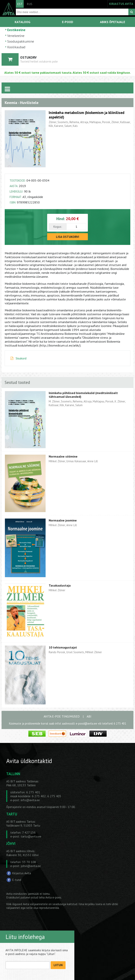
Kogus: (58, 227)
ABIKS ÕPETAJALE (112, 22)
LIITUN (58, 965)
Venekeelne (16, 36)
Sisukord (21, 358)
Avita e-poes (53, 897)
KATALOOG (22, 22)
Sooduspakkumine (21, 41)
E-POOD (68, 22)
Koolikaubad (16, 47)
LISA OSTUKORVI (67, 237)
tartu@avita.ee (31, 836)
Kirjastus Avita (22, 873)
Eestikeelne (16, 30)
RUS (30, 4)
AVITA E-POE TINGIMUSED (62, 716)
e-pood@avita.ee (86, 723)
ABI (89, 716)
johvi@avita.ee (31, 866)
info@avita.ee (30, 800)
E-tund (17, 880)
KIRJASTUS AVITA (121, 4)
